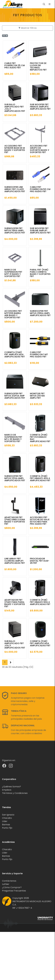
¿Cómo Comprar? (12, 887)
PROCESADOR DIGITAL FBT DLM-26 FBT (40, 561)
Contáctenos (9, 881)
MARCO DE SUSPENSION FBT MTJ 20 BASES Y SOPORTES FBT (13, 438)
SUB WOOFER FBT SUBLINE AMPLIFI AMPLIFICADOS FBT (40, 230)
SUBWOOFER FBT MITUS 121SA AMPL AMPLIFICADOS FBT (15, 478)
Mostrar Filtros (28, 28)
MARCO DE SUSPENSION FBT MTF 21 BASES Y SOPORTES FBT (13, 273)
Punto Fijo (7, 828)
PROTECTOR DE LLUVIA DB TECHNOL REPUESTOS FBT (38, 66)
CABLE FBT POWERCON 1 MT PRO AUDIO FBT (39, 354)
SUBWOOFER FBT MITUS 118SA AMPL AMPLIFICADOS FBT (15, 230)
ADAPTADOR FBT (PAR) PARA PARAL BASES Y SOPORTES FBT (15, 603)
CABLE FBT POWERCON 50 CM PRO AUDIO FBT (40, 189)
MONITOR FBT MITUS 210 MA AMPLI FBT (37, 396)
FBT (5, 36)
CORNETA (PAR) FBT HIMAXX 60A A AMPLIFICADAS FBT (40, 602)
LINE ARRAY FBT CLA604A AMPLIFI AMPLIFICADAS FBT (15, 561)
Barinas (6, 825)
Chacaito (7, 818)
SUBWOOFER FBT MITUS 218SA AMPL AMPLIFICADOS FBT (40, 313)
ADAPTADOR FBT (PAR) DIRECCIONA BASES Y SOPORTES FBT (15, 521)
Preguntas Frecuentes (14, 891)
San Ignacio (8, 815)
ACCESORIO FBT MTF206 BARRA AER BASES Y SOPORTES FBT (13, 314)
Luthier (6, 884)
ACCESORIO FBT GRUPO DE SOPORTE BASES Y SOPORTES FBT (40, 149)
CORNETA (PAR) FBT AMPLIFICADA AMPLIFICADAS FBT (15, 354)
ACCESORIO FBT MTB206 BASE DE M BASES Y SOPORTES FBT (15, 149)
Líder (5, 821)
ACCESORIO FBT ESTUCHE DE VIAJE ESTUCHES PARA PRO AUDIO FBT (40, 521)
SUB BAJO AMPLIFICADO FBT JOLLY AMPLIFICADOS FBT (15, 108)
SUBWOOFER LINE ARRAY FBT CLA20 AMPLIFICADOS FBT (15, 189)
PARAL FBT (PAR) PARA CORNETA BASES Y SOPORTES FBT (40, 273)
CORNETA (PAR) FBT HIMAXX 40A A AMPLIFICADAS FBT (40, 478)
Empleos (7, 790)
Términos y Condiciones (15, 793)
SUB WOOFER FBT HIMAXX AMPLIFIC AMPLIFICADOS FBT (40, 107)
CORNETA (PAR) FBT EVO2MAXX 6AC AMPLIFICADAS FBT (40, 438)
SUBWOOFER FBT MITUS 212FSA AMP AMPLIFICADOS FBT (15, 396)
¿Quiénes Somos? (11, 787)
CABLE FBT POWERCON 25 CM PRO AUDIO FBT (15, 65)
